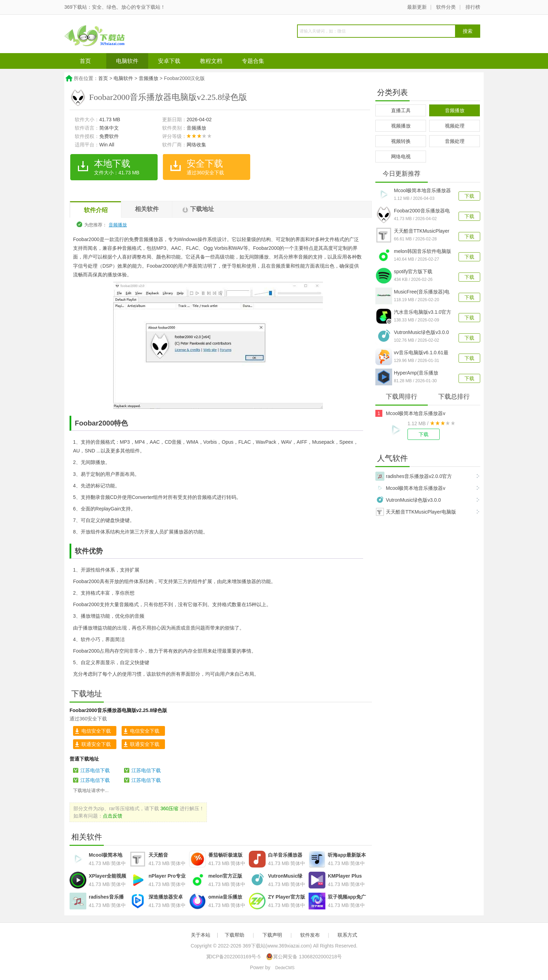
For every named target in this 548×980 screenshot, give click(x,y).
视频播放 (401, 126)
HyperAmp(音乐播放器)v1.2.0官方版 (416, 373)
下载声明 (272, 935)
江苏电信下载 (95, 770)
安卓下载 (169, 61)
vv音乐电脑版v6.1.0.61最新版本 (421, 353)
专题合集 (253, 61)
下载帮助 (235, 935)
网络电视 (401, 157)
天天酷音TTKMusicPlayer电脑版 (416, 512)
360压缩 (169, 808)
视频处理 (455, 126)
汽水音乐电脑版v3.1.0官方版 (423, 313)
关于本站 (201, 935)
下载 (469, 196)
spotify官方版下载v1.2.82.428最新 (413, 272)
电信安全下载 (96, 731)
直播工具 (401, 110)
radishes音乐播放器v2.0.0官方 (414, 476)
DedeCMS (285, 968)
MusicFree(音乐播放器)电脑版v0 (422, 292)
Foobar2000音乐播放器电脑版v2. (422, 211)
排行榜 (473, 7)
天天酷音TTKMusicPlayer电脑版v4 (422, 232)
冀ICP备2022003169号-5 (233, 957)
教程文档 (211, 61)
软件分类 (446, 7)
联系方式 (347, 935)
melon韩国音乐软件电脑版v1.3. (423, 252)
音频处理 (455, 141)
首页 (85, 61)
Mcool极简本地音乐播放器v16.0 (422, 191)
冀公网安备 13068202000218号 (304, 957)
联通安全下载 (96, 744)
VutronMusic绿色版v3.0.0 (421, 332)
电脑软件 (127, 61)
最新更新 (417, 7)
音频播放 (149, 78)
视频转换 (401, 141)
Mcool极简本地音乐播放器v (416, 413)
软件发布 (310, 935)
